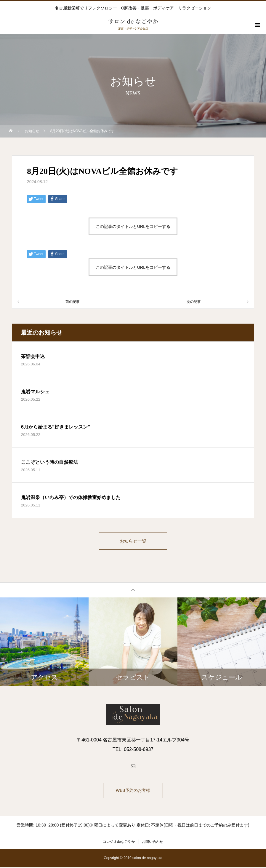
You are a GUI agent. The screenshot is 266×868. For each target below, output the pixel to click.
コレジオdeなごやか (119, 843)
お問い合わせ (153, 843)
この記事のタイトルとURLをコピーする (133, 226)
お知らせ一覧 (133, 542)
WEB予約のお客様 (133, 792)
